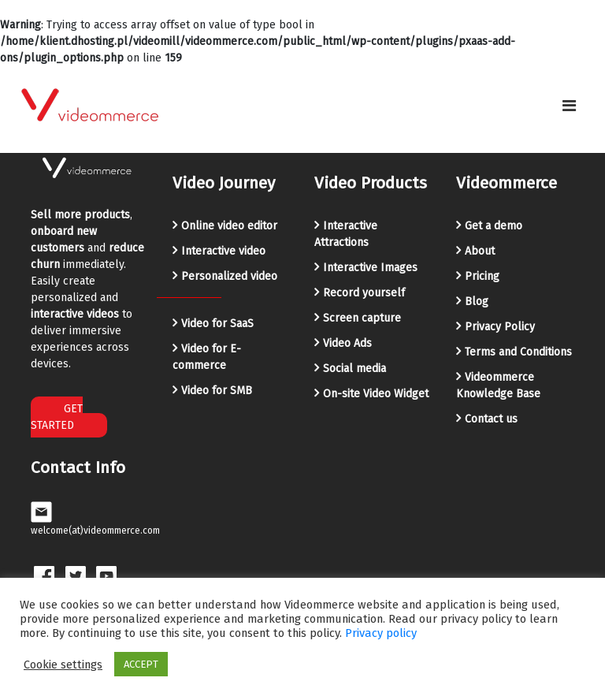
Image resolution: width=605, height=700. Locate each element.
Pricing (482, 276)
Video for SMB (217, 391)
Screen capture (362, 318)
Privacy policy (381, 633)
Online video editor (229, 226)
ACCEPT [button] (141, 664)
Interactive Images (370, 268)
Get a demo (494, 226)
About (480, 251)
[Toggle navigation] (569, 106)
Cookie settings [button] (63, 665)
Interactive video (223, 251)
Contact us (491, 419)
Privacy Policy (500, 327)
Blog (477, 302)
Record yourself (364, 293)
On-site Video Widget (376, 394)
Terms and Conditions (518, 352)
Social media (354, 369)
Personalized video (229, 276)
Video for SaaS (217, 324)
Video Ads (347, 343)
